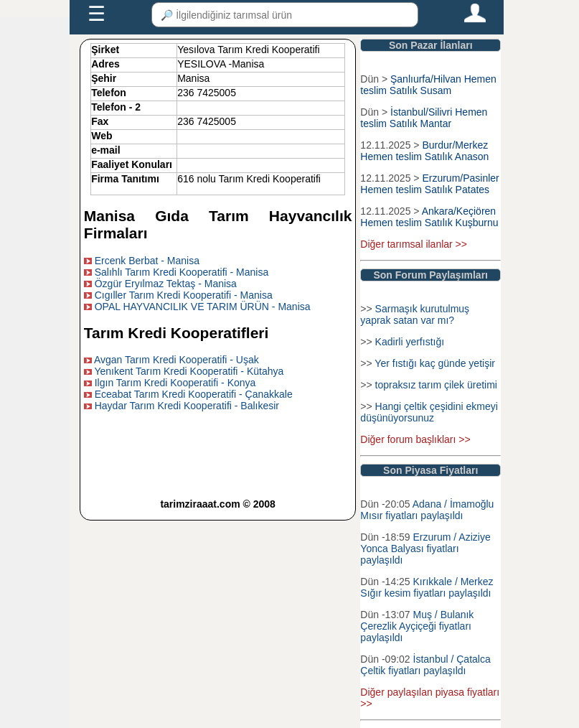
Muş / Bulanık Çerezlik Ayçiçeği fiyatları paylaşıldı (417, 626)
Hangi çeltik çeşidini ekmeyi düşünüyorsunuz (429, 412)
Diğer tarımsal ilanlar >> (414, 244)
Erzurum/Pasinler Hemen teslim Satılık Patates (429, 184)
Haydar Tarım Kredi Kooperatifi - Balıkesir (187, 406)
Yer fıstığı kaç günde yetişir (435, 363)
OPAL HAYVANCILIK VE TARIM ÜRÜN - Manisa (203, 307)
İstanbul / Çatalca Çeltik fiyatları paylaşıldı (425, 665)
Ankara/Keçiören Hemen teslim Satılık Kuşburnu (429, 217)
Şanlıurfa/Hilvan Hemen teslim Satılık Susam (428, 85)
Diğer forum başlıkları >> (415, 439)
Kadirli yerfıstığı (410, 342)
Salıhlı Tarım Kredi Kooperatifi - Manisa (182, 272)
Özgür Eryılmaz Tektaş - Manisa (166, 284)
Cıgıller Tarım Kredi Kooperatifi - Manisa (184, 295)
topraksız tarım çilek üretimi (436, 385)
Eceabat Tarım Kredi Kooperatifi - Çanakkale (194, 394)
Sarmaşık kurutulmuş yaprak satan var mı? (415, 314)
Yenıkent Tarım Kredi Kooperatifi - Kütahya (189, 371)
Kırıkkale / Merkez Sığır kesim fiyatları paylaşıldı (427, 587)
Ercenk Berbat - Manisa (147, 261)
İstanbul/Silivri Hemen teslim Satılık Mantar (424, 118)
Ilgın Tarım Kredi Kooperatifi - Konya (175, 383)
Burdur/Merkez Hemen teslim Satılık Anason (424, 151)
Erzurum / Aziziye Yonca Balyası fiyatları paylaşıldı (425, 549)
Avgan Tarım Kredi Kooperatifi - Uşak (176, 360)
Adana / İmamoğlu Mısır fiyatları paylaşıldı (427, 510)
